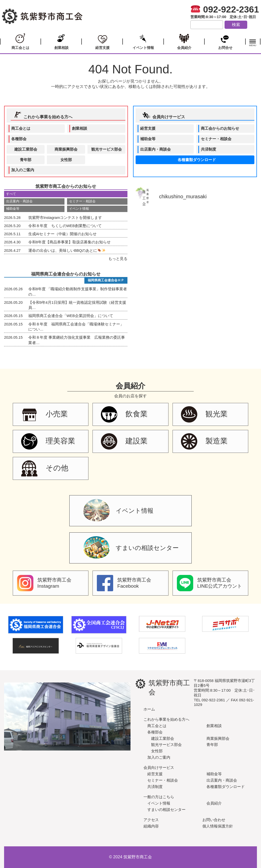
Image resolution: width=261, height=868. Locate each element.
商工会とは (20, 41)
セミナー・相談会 (216, 139)
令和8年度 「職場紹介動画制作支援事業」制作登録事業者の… (66, 291)
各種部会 (19, 139)
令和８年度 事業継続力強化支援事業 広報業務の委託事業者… (64, 340)
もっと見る (118, 259)
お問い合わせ (214, 820)
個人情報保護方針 (218, 826)
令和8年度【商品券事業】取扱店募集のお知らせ (57, 242)
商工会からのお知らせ (220, 128)
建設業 (124, 441)
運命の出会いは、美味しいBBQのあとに (55, 251)
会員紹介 (184, 41)
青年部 (26, 160)
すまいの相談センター (131, 548)
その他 (45, 468)
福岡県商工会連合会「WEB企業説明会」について (59, 316)
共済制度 (208, 149)
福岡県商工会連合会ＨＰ (106, 280)
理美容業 (48, 441)
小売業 (44, 414)
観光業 (204, 414)
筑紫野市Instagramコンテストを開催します (53, 218)
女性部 (66, 160)
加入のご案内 (23, 170)
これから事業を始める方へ (43, 115)
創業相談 (61, 41)
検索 (236, 25)
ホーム (149, 709)
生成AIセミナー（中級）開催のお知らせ (50, 234)
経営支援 (102, 41)
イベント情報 (143, 41)
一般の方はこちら (159, 797)
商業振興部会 (66, 149)
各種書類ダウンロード (197, 160)
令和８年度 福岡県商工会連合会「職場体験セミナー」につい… (64, 326)
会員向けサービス (163, 115)
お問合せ (225, 41)
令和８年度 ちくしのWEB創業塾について (53, 226)
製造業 (204, 441)
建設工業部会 (26, 149)
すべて (11, 194)
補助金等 (148, 139)
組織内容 (151, 826)
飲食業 (124, 414)
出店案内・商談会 (155, 149)
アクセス (151, 820)
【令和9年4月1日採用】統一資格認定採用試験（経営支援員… (65, 305)
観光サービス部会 (107, 149)
